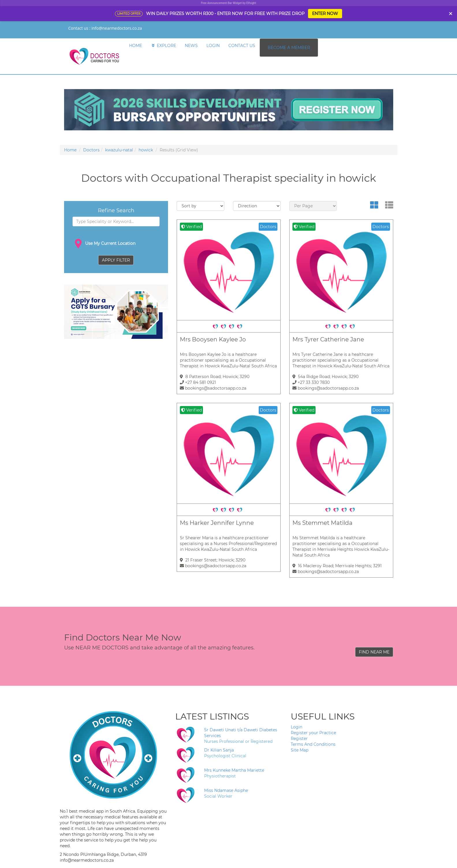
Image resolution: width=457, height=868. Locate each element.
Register (299, 739)
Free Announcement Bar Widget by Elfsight (228, 3)
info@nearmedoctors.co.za (117, 28)
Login (296, 727)
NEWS (191, 46)
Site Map (300, 750)
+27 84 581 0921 (198, 382)
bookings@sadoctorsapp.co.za (213, 388)
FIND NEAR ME (374, 652)
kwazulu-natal (119, 150)
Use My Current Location (104, 244)
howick (146, 150)
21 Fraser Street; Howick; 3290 (213, 560)
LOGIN (213, 46)
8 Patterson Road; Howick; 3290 (215, 377)
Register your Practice (313, 733)
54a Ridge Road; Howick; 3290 (326, 377)
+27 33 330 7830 (311, 382)
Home (70, 150)
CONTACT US (242, 46)
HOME (136, 46)
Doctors (91, 150)
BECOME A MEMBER (289, 48)
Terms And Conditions (313, 744)
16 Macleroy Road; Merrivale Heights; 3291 (337, 566)
